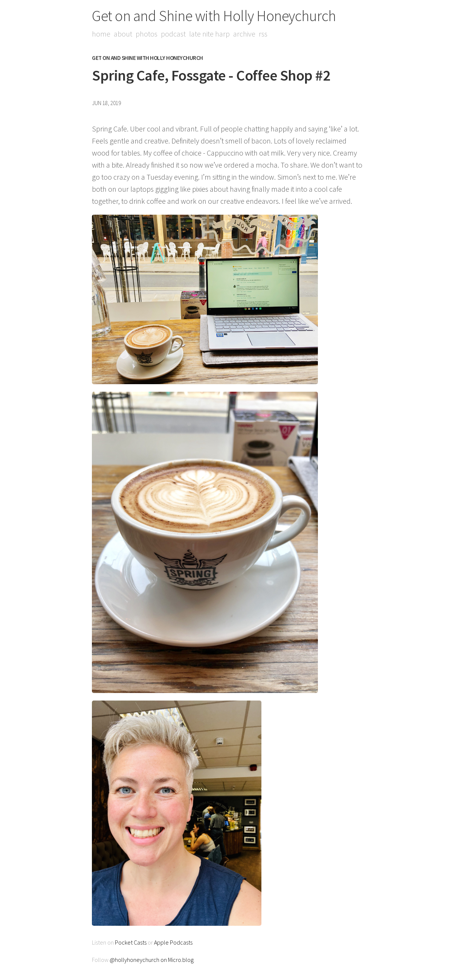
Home (101, 34)
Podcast (173, 34)
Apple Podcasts (173, 942)
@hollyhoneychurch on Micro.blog (152, 960)
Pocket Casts (131, 942)
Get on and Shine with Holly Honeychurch (214, 16)
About (123, 34)
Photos (147, 34)
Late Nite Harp (209, 34)
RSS (263, 34)
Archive (244, 34)
